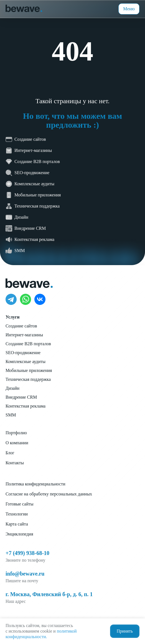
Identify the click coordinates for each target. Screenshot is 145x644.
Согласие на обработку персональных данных (49, 494)
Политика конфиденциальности (35, 484)
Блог (10, 453)
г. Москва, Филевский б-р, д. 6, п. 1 (49, 594)
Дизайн (12, 388)
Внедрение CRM (21, 397)
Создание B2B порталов (28, 344)
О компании (17, 443)
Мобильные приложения (29, 370)
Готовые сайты (20, 504)
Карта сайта (17, 524)
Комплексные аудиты (26, 362)
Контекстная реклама (26, 406)
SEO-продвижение (23, 353)
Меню (129, 9)
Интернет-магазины (24, 335)
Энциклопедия (19, 534)
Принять (125, 631)
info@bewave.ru (25, 574)
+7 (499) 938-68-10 (27, 553)
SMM (11, 415)
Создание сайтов (21, 326)
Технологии (17, 514)
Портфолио (16, 433)
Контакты (15, 463)
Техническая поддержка (28, 379)
